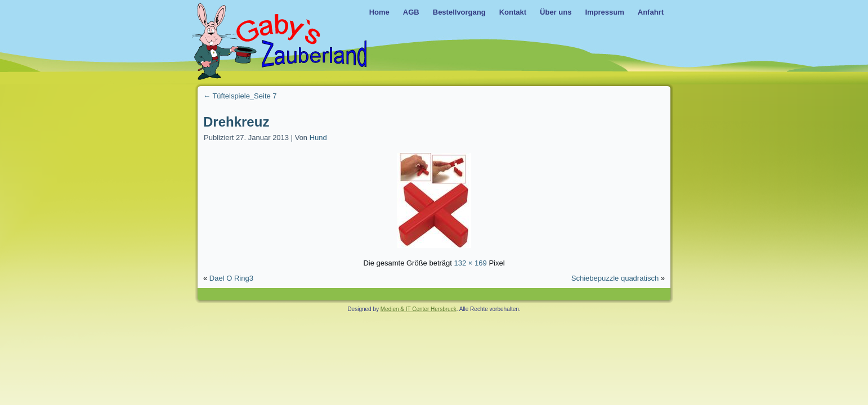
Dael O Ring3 (231, 278)
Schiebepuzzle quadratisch (615, 278)
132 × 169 (471, 263)
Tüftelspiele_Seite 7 (240, 96)
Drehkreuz (236, 122)
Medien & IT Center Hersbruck (419, 309)
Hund (318, 138)
